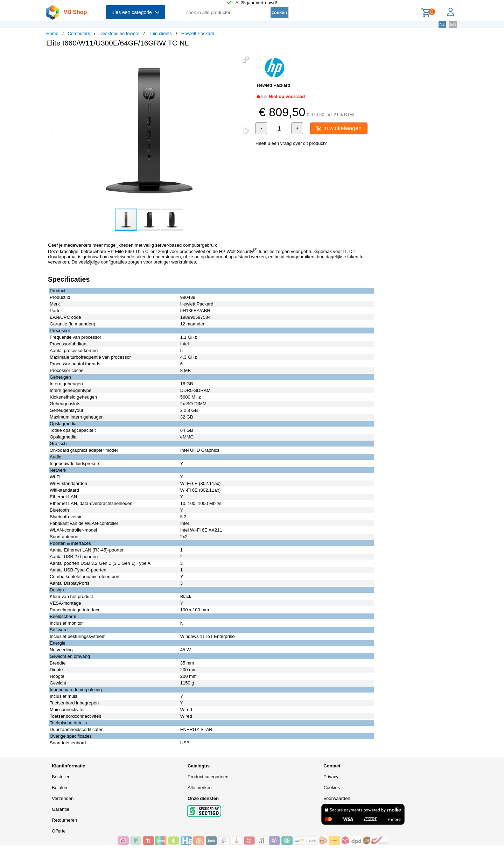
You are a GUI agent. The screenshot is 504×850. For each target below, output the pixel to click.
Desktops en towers (119, 33)
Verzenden (63, 798)
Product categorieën (208, 777)
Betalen (59, 788)
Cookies (332, 788)
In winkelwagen (339, 128)
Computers (79, 33)
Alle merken (200, 788)
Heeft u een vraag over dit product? (291, 143)
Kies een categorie (135, 12)
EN (453, 24)
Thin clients (160, 33)
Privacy (331, 777)
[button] (246, 60)
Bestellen (61, 777)
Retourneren (64, 820)
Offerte (59, 831)
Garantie (61, 809)
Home (52, 33)
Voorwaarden (337, 798)
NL (442, 24)
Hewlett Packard (198, 33)
